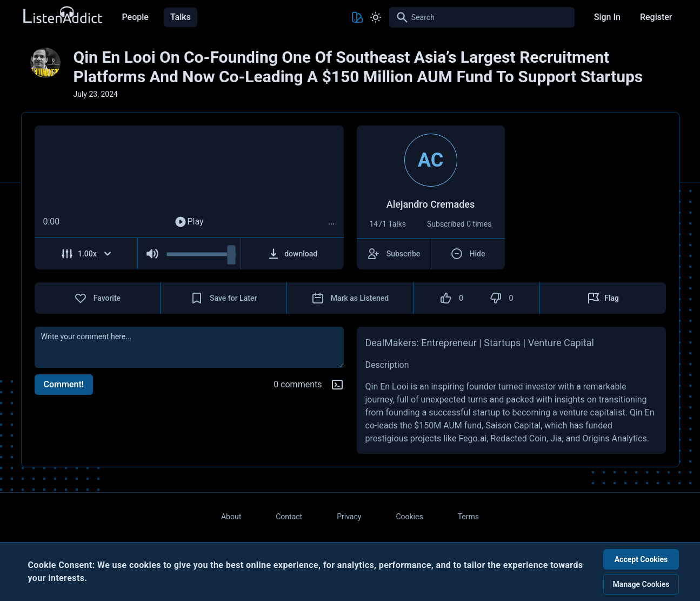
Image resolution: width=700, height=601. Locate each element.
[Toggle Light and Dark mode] (376, 17)
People (135, 17)
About (231, 517)
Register (656, 17)
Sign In (607, 17)
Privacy (349, 517)
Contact (289, 517)
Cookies (409, 517)
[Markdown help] (337, 385)
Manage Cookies (641, 584)
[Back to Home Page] (62, 15)
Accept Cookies (641, 559)
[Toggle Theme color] (357, 17)
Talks (181, 17)
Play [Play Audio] (189, 222)
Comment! (64, 384)
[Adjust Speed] (86, 254)
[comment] (189, 347)
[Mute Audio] (152, 254)
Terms (468, 517)
